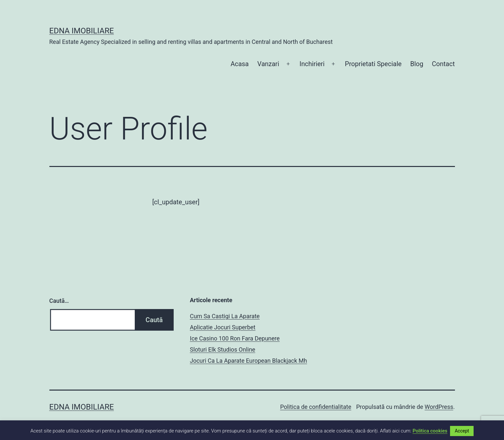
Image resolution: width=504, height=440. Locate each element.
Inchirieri (312, 64)
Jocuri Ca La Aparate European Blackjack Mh (249, 361)
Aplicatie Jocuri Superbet (223, 327)
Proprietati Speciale (373, 64)
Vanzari (268, 64)
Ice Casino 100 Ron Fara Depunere (235, 338)
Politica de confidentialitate (316, 407)
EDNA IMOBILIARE (82, 31)
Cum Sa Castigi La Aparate (225, 316)
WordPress (439, 407)
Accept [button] (462, 431)
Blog (417, 64)
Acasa (240, 64)
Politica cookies (430, 431)
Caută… (59, 301)
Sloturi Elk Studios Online (223, 349)
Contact (443, 64)
